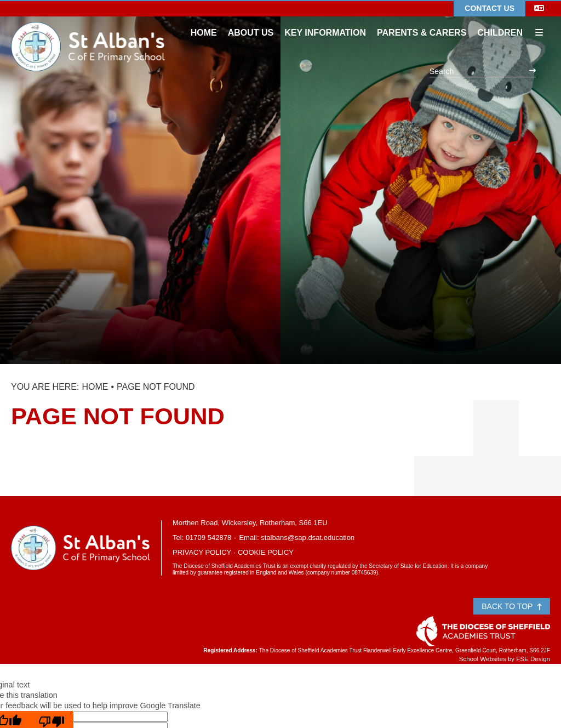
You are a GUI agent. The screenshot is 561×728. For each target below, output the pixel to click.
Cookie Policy (266, 552)
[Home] (88, 30)
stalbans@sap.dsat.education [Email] (308, 538)
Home (95, 387)
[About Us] (251, 22)
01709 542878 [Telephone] (208, 538)
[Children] (500, 22)
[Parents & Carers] (422, 22)
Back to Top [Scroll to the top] (512, 606)
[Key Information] (325, 22)
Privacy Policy (202, 552)
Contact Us (490, 8)
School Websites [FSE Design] (483, 659)
